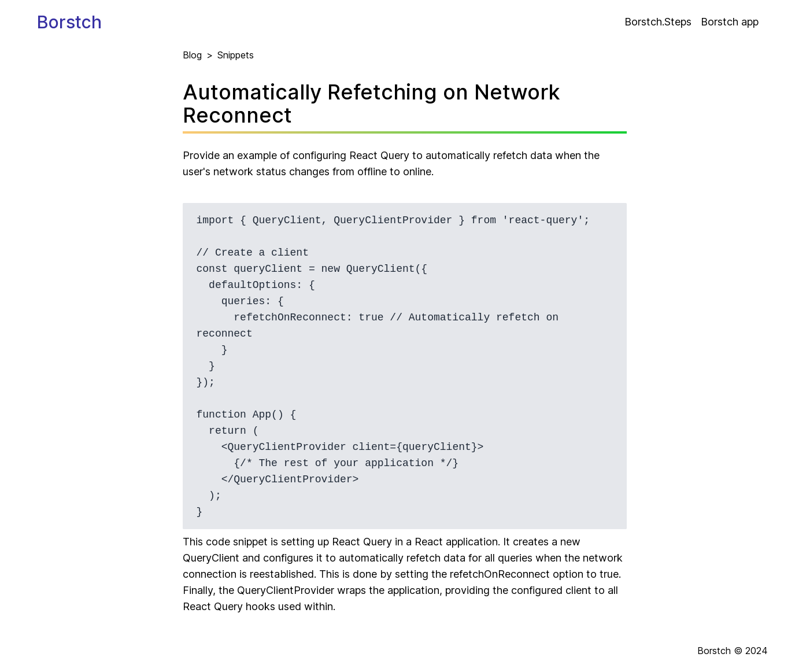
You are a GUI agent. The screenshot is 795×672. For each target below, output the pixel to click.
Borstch (69, 22)
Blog (192, 55)
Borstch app (730, 22)
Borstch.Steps (658, 22)
